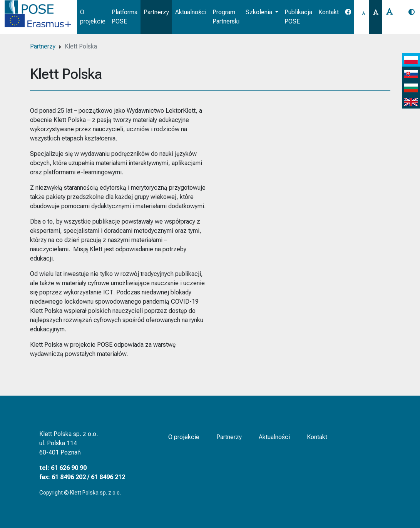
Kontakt (329, 12)
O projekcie (93, 17)
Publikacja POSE (298, 17)
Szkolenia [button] (260, 12)
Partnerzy (156, 12)
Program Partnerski (226, 17)
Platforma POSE (125, 17)
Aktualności (191, 12)
